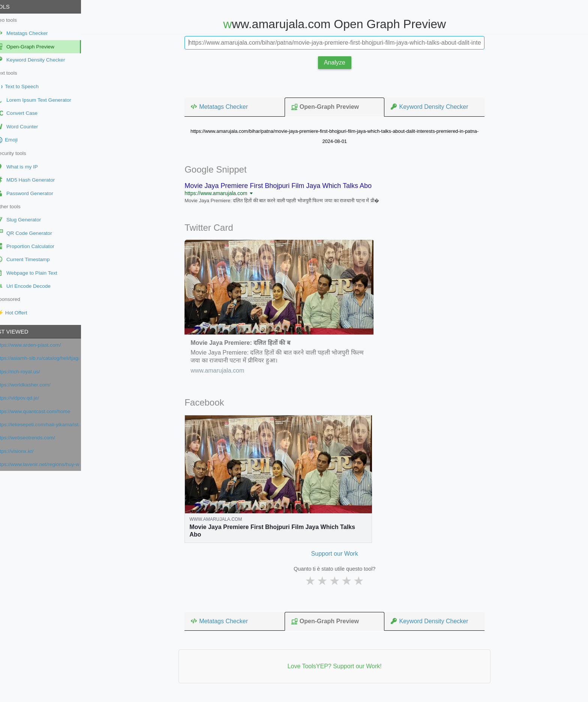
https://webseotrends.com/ (38, 438)
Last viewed (22, 331)
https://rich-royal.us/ (31, 372)
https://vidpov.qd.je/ (30, 398)
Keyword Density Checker (435, 107)
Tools (13, 7)
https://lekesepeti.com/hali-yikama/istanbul (50, 425)
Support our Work (341, 554)
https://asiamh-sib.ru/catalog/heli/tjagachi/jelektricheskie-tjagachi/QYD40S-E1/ (50, 358)
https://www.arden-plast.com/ (41, 345)
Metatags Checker (225, 107)
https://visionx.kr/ (27, 451)
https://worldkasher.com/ (36, 385)
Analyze (341, 62)
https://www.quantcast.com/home (46, 411)
